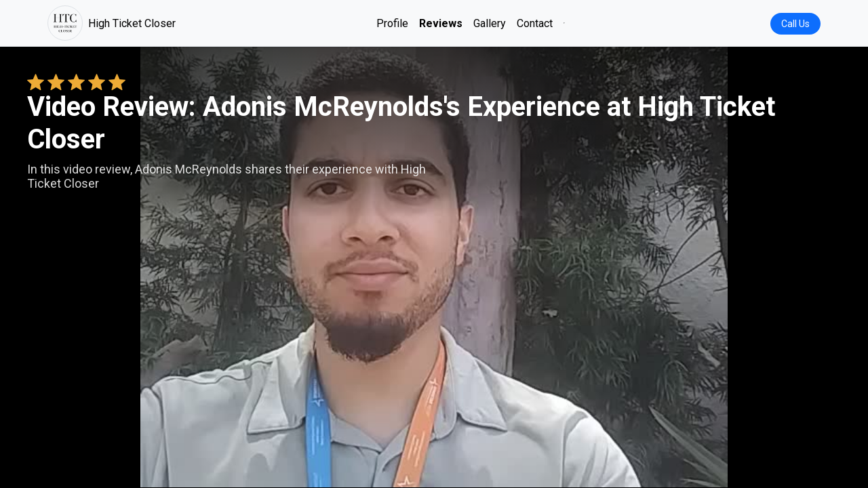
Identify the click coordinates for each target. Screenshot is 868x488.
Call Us (795, 24)
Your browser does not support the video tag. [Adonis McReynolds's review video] (434, 267)
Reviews (441, 23)
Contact (535, 23)
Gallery (490, 23)
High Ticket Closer (112, 23)
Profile (392, 23)
